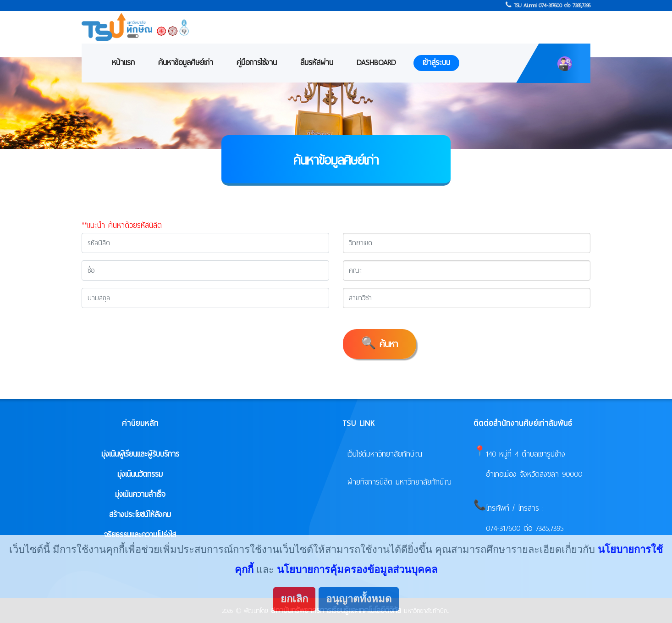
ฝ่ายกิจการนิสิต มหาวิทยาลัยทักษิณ (399, 482)
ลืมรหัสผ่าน (317, 63)
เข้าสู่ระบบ (436, 63)
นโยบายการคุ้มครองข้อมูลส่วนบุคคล (357, 570)
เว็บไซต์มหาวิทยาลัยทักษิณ (385, 454)
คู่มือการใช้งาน (257, 63)
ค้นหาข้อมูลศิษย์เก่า (186, 63)
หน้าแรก (123, 63)
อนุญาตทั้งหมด (359, 599)
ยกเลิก (294, 599)
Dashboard (376, 63)
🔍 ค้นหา (380, 344)
